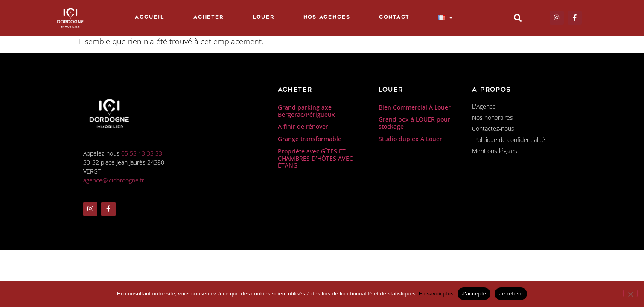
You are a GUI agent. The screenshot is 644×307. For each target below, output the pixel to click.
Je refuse (511, 294)
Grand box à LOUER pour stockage (414, 123)
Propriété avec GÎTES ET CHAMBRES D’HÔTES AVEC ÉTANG (315, 158)
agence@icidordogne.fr (114, 180)
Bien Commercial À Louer (415, 107)
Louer (264, 18)
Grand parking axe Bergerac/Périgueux (306, 111)
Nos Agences (327, 18)
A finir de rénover (303, 126)
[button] (517, 18)
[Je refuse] (630, 293)
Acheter (208, 18)
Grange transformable (310, 139)
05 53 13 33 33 (142, 153)
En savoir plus (436, 294)
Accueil (149, 18)
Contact (394, 18)
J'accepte (474, 294)
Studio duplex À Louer (410, 139)
